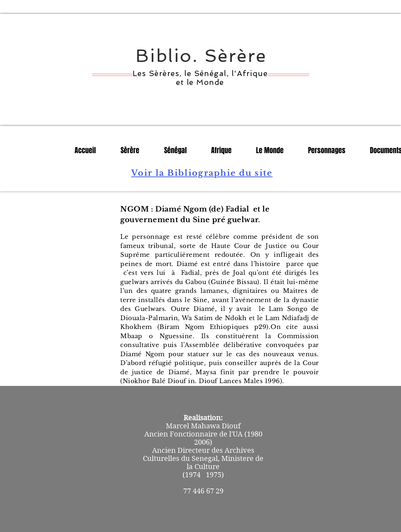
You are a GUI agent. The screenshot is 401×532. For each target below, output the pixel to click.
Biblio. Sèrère (201, 56)
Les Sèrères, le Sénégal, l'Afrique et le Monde (200, 78)
